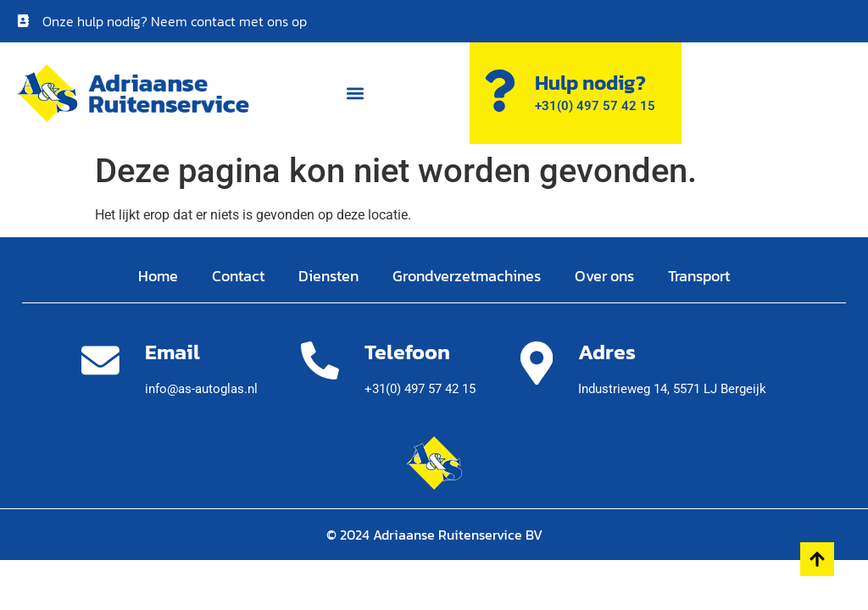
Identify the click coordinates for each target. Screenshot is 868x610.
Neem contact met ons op (229, 21)
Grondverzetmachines (467, 276)
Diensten (328, 276)
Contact (238, 276)
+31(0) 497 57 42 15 (420, 389)
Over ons (604, 276)
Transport (699, 276)
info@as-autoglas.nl (201, 389)
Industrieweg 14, (672, 389)
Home (158, 276)
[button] (355, 94)
